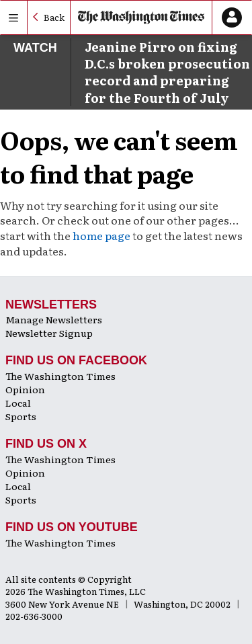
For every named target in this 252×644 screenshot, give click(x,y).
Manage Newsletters (54, 319)
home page (101, 235)
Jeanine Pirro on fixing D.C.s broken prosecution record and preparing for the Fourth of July (167, 72)
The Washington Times (60, 376)
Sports (21, 416)
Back (54, 17)
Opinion (25, 389)
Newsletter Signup (49, 333)
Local (18, 403)
